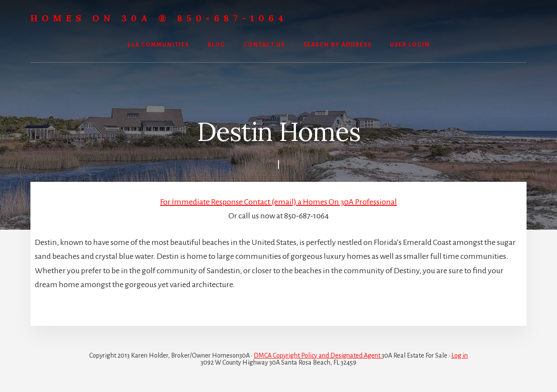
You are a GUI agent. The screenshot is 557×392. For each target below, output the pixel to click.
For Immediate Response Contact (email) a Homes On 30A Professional (278, 202)
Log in (460, 355)
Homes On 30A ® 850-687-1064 (159, 18)
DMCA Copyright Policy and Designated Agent (318, 355)
